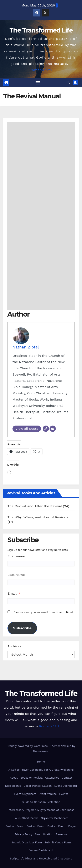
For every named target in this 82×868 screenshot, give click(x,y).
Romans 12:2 (41, 70)
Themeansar (41, 751)
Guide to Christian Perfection (41, 802)
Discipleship (13, 786)
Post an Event (15, 826)
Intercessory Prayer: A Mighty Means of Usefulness (41, 810)
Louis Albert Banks (26, 818)
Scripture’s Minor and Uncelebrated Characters (41, 859)
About (14, 778)
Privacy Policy (23, 834)
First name (16, 556)
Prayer (72, 826)
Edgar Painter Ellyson (38, 786)
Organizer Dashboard (55, 818)
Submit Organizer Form (27, 842)
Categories (52, 778)
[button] (68, 82)
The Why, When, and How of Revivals (38, 517)
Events (64, 794)
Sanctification (44, 834)
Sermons (62, 834)
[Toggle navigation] (38, 83)
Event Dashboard (66, 786)
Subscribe (22, 628)
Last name (16, 575)
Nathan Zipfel (26, 347)
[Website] (46, 429)
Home (41, 762)
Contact (67, 778)
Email (12, 593)
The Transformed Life (41, 30)
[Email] (53, 429)
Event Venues (48, 794)
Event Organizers (25, 794)
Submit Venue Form (58, 842)
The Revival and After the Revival (35, 506)
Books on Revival (32, 778)
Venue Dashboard (41, 850)
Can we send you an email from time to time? (43, 612)
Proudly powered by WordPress (28, 746)
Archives (14, 646)
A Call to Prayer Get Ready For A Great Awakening (41, 770)
